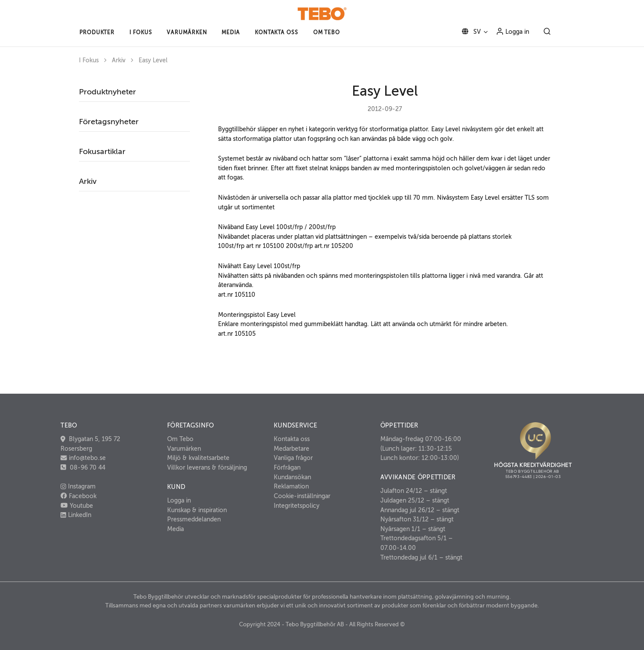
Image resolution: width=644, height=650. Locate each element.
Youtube (77, 506)
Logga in (512, 31)
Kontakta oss (292, 439)
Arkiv (119, 60)
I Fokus (89, 60)
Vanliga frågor (293, 458)
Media (175, 529)
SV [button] (470, 32)
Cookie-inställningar (302, 496)
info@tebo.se (86, 458)
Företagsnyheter (109, 122)
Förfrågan (287, 467)
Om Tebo (180, 439)
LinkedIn (76, 515)
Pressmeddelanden (194, 519)
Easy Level (153, 60)
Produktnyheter (107, 92)
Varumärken (184, 449)
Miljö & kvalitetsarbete (198, 458)
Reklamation (291, 486)
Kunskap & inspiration (197, 510)
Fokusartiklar (102, 151)
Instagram (78, 486)
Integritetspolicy (297, 506)
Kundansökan (292, 477)
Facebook (78, 496)
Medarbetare (292, 449)
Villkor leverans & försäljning (207, 467)
